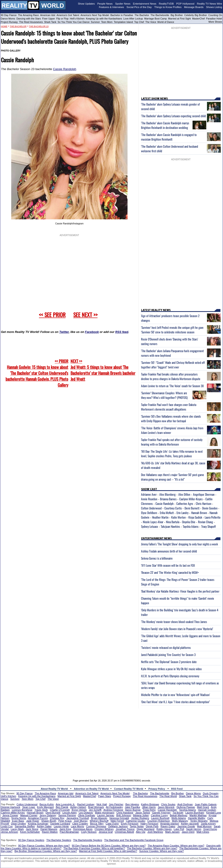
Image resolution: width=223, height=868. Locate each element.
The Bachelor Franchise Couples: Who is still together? (94, 848)
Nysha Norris (19, 818)
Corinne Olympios (96, 826)
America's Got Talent (68, 15)
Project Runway (9, 22)
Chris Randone (125, 813)
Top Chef (139, 22)
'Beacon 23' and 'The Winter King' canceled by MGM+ (170, 572)
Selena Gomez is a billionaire (157, 558)
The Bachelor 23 (39, 26)
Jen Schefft (95, 810)
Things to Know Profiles (168, 7)
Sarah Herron (194, 829)
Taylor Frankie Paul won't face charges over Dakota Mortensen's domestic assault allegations (169, 407)
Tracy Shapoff (208, 526)
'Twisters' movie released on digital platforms (166, 648)
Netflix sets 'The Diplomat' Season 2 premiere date (169, 662)
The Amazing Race (29, 15)
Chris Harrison (204, 503)
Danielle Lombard (60, 824)
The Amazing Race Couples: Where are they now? (176, 846)
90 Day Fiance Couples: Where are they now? (44, 846)
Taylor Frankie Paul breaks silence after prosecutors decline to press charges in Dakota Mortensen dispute (171, 376)
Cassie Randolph (65, 69)
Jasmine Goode (186, 826)
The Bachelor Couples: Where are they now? (152, 848)
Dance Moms (8, 19)
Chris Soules (168, 804)
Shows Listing (214, 7)
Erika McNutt (167, 513)
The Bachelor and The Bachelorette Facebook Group (134, 840)
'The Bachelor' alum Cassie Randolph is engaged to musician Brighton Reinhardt (169, 137)
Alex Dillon (184, 494)
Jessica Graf (106, 832)
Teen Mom (107, 22)
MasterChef (198, 19)
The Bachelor (142, 15)
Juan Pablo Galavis (206, 804)
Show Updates (86, 4)
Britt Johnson (124, 815)
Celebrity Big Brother (196, 15)
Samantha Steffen (25, 826)
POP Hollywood (185, 4)
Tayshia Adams (191, 526)
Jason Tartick (143, 813)
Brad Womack (96, 807)
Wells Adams (179, 818)
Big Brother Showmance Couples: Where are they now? (46, 851)
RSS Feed (177, 789)
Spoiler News (123, 4)
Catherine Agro (185, 503)
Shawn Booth (49, 821)
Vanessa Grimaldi (119, 818)
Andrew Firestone (113, 810)
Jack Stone (32, 829)
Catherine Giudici (136, 821)
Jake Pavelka (132, 807)
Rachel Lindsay (86, 804)
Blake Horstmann (105, 813)
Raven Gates (168, 826)
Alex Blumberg (167, 494)
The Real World (168, 796)
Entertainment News (145, 4)
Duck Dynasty (211, 793)
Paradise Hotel (214, 19)
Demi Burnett (192, 508)
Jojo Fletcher (116, 804)
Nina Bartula (173, 522)
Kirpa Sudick (195, 517)
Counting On (215, 15)
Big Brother (177, 15)
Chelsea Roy (57, 818)
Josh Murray (81, 821)
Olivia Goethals (86, 815)
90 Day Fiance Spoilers (31, 840)
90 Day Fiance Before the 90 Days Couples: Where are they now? (109, 846)
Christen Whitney (104, 829)
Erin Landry (182, 513)
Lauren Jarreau (106, 815)
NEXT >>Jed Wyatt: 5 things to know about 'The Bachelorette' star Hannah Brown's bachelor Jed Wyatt (103, 370)
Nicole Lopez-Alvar (153, 522)
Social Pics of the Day (139, 7)
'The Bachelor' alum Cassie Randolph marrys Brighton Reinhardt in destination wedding (165, 125)
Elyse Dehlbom (149, 513)
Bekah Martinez (179, 815)
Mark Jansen (172, 832)
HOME (4, 26)
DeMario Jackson (118, 826)
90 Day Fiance (9, 15)
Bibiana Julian (141, 815)
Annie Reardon (149, 499)
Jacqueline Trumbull (78, 818)
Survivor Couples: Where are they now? (161, 851)
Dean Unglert (18, 824)
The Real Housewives (31, 22)
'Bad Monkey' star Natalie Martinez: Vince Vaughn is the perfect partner (180, 591)
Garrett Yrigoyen (161, 813)
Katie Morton (178, 517)
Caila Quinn (112, 824)
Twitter (64, 332)
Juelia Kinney (208, 824)
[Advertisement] (112, 740)
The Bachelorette (160, 15)
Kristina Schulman (38, 824)
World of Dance (166, 22)
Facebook (92, 332)
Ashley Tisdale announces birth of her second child (169, 551)
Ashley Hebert (78, 807)
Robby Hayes (164, 829)
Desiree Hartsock (11, 807)
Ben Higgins (132, 804)
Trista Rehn (149, 810)
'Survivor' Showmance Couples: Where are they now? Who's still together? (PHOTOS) (164, 395)
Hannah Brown (199, 513)
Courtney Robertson (159, 821)
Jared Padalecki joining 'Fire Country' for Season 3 (168, 655)
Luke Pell (179, 829)
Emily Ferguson (130, 824)
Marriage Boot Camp (155, 19)
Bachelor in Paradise (122, 15)
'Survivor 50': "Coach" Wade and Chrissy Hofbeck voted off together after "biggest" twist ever (173, 365)
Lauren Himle (61, 826)
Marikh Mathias (198, 815)
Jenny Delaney (48, 815)
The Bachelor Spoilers (59, 840)
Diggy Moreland (145, 829)
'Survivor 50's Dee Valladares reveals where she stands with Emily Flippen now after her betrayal (171, 419)
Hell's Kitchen (77, 19)
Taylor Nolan (137, 826)
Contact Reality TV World (129, 789)
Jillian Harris (149, 807)
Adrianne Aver (149, 494)
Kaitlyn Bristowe (150, 804)
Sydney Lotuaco (150, 526)
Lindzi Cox (7, 826)
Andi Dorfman (185, 804)
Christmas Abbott (124, 832)
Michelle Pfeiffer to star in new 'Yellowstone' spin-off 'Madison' (175, 695)
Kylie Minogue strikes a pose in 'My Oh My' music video (171, 669)
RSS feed (122, 332)
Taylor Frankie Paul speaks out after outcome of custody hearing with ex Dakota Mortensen (172, 442)
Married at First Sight (179, 19)
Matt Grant (203, 807)
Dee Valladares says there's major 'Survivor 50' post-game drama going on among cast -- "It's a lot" (173, 477)
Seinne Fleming (67, 815)
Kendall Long (214, 813)
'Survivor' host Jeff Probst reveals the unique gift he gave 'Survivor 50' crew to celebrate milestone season (172, 330)
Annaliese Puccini (38, 818)
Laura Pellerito (213, 517)
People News (105, 4)
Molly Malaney (180, 821)
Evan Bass (18, 821)
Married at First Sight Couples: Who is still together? (108, 851)
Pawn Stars (105, 796)
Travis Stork (41, 810)
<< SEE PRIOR (52, 315)
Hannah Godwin (207, 810)
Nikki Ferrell (117, 821)
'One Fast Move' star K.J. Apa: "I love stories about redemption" (175, 702)
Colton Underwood (151, 508)
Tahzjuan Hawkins (170, 526)
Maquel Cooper (29, 815)
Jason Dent (188, 832)
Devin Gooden (210, 508)
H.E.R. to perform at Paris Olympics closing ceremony (170, 676)
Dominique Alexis (83, 829)
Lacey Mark (17, 829)
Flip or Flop (62, 19)
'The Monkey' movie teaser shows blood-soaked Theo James (174, 622)
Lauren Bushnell (160, 818)
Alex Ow (141, 832)
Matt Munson (204, 826)
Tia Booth (178, 813)
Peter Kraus (65, 821)
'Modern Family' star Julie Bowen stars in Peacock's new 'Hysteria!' (177, 629)
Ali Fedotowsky (114, 807)
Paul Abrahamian (69, 832)
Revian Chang (205, 522)
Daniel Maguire (49, 829)
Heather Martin (160, 517)
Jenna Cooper (10, 815)
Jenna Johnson (10, 832)
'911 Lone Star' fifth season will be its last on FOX (168, 565)
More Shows (215, 22)
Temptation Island (123, 22)
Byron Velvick (79, 810)
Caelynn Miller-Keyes (191, 499)
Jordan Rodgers (140, 818)
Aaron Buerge (133, 810)
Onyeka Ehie (189, 522)
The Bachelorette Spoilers (88, 840)
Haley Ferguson (150, 824)
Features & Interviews (111, 7)
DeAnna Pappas (186, 807)
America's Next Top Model (95, 15)
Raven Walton (50, 832)
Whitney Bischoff (99, 821)
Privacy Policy (157, 789)
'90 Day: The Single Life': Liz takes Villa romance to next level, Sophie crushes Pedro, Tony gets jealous (172, 454)
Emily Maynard (45, 807)
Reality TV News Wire (209, 4)
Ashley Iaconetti (190, 824)
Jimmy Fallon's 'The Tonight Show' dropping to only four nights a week (179, 544)
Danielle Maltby (197, 818)
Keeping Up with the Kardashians (104, 19)
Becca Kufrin (47, 804)
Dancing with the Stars (29, 19)
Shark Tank (50, 22)
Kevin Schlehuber (30, 832)
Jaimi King (65, 829)
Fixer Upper (49, 19)
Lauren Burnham (195, 813)
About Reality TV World (54, 789)
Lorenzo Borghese (22, 810)
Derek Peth (152, 826)
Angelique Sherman (204, 494)
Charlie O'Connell (60, 810)
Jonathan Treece (125, 829)
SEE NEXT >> (85, 315)
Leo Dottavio (86, 813)
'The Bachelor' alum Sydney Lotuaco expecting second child (173, 116)
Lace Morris (78, 826)
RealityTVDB (166, 4)
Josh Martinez (155, 832)
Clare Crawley (80, 824)
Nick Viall (102, 804)
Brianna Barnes (168, 499)
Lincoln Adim (69, 813)
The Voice (151, 22)
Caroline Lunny (159, 815)
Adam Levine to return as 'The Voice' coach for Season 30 (172, 386)
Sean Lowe (29, 807)
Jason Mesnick (166, 807)
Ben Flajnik (62, 807)
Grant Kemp (210, 829)
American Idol (48, 15)
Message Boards (194, 7)
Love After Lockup (133, 19)
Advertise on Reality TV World (91, 789)
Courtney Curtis (173, 508)
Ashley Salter (44, 826)
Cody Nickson (89, 832)
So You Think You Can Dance (74, 22)
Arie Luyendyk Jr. (65, 804)
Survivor (95, 22)
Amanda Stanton (170, 824)
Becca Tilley (97, 824)
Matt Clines (203, 832)
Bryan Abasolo (99, 818)
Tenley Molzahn (199, 821)
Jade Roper (33, 821)
